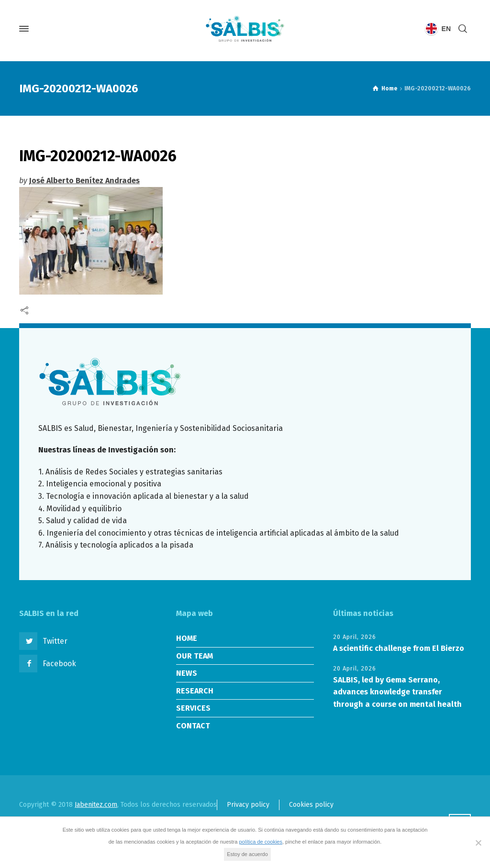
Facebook (59, 664)
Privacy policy (248, 805)
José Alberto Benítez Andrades (84, 181)
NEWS (187, 673)
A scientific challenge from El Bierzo (399, 648)
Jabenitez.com (96, 805)
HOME (187, 638)
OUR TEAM (195, 656)
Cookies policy (311, 805)
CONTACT (193, 726)
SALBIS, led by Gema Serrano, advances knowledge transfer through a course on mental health (397, 692)
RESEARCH (195, 691)
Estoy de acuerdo (247, 854)
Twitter (55, 641)
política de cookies (261, 842)
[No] (478, 843)
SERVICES (193, 708)
